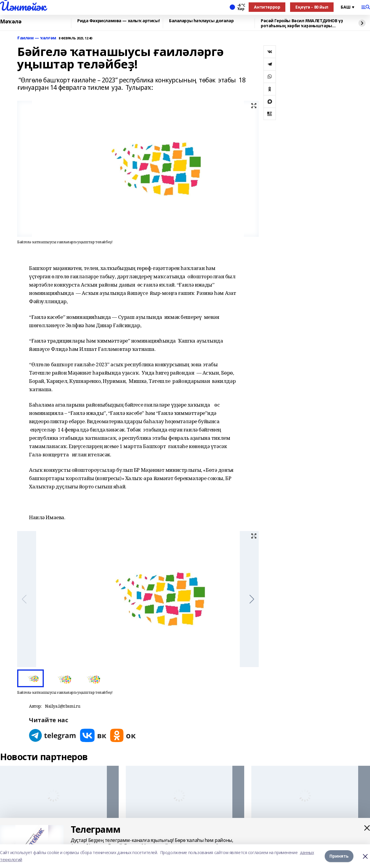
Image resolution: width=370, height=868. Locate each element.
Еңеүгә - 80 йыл (312, 7)
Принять (339, 856)
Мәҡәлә (11, 22)
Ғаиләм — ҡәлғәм (37, 38)
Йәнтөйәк (23, 6)
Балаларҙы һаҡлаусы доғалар (201, 21)
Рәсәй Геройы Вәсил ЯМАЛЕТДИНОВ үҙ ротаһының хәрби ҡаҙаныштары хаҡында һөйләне (302, 23)
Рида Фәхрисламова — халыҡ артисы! (118, 21)
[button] (252, 599)
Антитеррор (267, 7)
